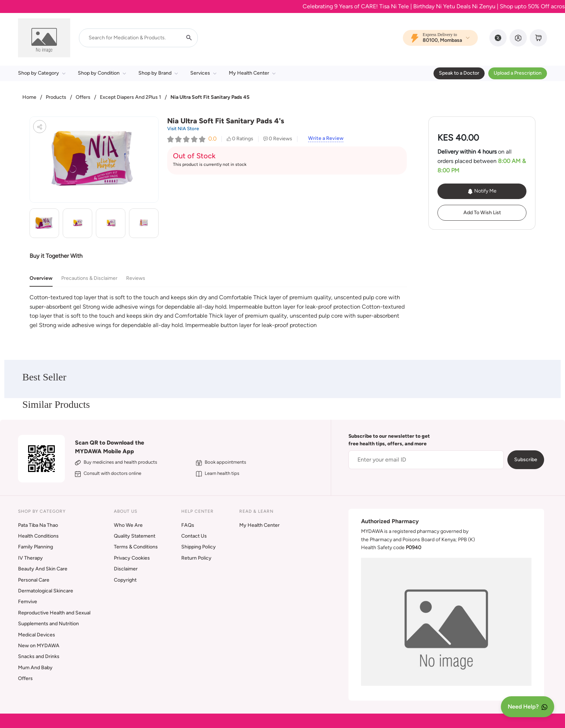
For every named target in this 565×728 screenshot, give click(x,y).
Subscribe (526, 460)
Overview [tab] (41, 278)
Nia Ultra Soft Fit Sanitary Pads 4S (210, 97)
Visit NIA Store (183, 129)
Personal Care (34, 580)
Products (56, 97)
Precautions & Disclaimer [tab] (89, 278)
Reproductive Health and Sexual (54, 613)
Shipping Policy (199, 547)
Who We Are (128, 525)
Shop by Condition (102, 73)
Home (29, 97)
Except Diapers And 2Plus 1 (130, 97)
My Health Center (252, 73)
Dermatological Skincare (46, 591)
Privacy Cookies (132, 558)
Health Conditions (38, 536)
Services (203, 73)
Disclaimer (126, 569)
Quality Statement (135, 536)
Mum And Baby (35, 668)
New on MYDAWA (39, 646)
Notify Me (482, 191)
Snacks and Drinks (39, 656)
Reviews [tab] (136, 278)
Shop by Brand (158, 73)
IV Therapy (30, 558)
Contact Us (194, 536)
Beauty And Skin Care (43, 569)
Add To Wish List (482, 213)
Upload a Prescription (518, 73)
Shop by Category (42, 73)
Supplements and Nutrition (48, 624)
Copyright (125, 580)
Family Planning (35, 547)
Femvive (28, 602)
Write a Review (326, 138)
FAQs (188, 525)
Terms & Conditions (136, 547)
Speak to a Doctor (459, 73)
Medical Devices (37, 635)
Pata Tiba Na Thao (38, 525)
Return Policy (196, 558)
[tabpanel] (218, 311)
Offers (83, 97)
